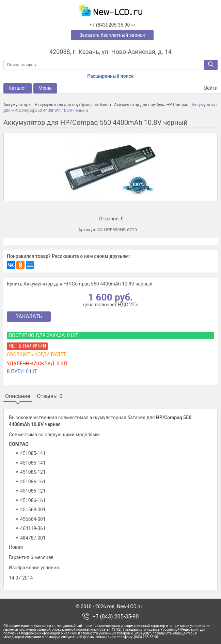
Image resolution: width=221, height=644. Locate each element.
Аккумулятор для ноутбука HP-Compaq (151, 105)
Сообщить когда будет (36, 354)
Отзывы (50, 396)
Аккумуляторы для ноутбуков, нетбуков (73, 105)
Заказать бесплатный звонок (112, 35)
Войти (207, 88)
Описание (18, 396)
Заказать (29, 316)
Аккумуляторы (18, 105)
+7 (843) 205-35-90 (116, 617)
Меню (45, 88)
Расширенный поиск (110, 76)
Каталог (18, 88)
